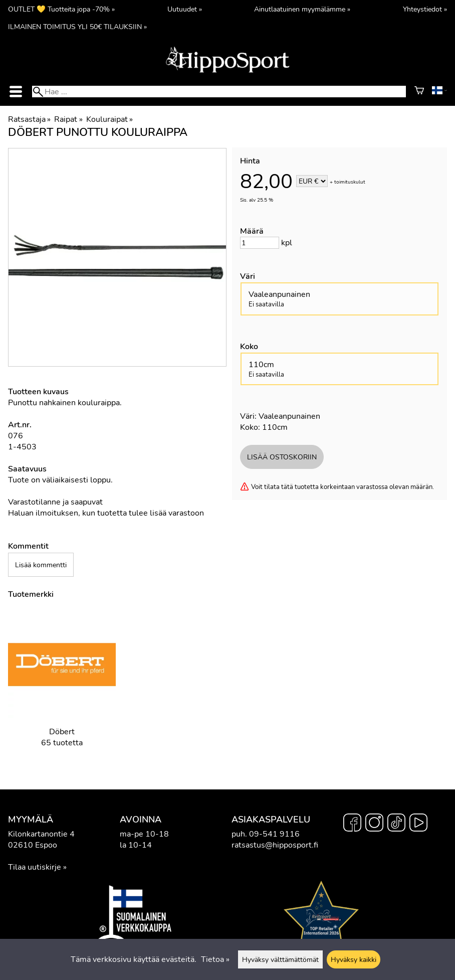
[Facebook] (352, 824)
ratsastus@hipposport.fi (275, 845)
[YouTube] (418, 824)
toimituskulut (350, 182)
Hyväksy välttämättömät (280, 959)
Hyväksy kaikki (354, 959)
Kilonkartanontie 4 (41, 834)
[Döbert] (62, 687)
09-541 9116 (274, 834)
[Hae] (219, 92)
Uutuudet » (185, 9)
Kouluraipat (109, 119)
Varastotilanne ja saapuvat (55, 502)
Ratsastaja (29, 119)
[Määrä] (260, 243)
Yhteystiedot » (425, 9)
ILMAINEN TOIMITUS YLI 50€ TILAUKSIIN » (77, 27)
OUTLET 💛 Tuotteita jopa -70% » (61, 9)
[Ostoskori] (419, 92)
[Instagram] (374, 824)
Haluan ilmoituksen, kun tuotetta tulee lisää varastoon (106, 513)
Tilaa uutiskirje (35, 867)
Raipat (68, 119)
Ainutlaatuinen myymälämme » (302, 9)
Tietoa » (215, 959)
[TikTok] (396, 824)
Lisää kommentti (41, 565)
